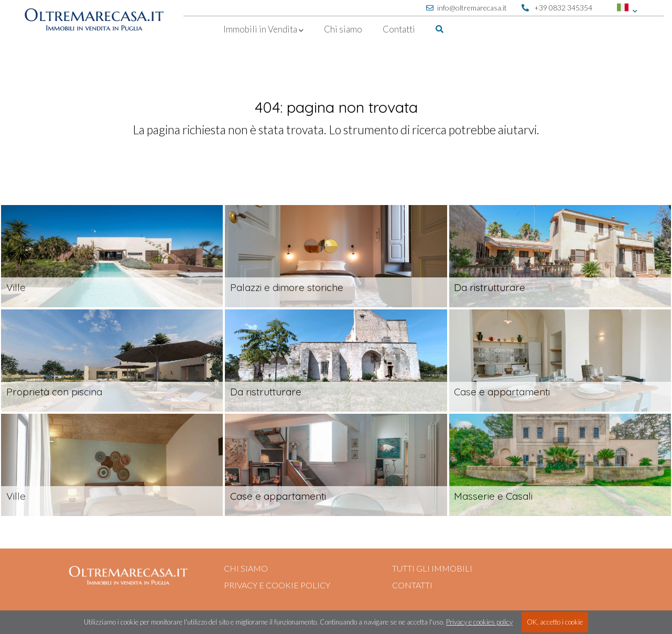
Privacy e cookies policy (479, 622)
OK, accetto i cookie (555, 622)
